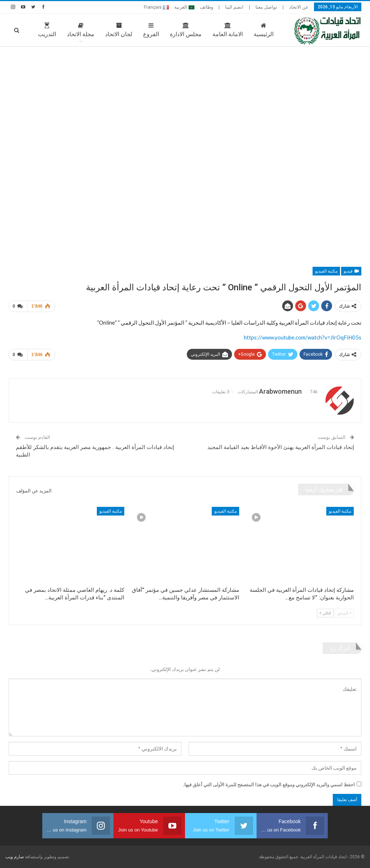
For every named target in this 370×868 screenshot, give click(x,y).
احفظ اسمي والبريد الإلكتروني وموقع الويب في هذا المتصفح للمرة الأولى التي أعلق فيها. (269, 784)
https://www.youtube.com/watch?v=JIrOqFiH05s (303, 337)
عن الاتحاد (299, 7)
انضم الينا (234, 7)
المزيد (36, 30)
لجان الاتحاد (105, 30)
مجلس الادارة (172, 30)
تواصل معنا (266, 7)
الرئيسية (250, 30)
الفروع (138, 30)
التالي (325, 613)
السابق (344, 613)
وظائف (206, 7)
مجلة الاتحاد (67, 30)
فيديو (351, 271)
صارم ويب (15, 857)
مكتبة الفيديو (326, 271)
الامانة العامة (214, 30)
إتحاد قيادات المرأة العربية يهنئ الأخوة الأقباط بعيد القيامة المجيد (281, 447)
